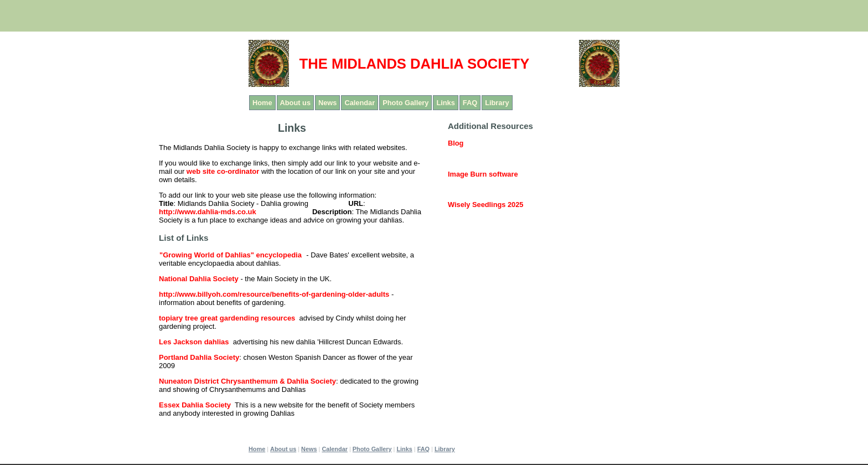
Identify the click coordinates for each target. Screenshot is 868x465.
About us (295, 103)
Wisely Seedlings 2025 (485, 205)
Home (262, 103)
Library (497, 103)
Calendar (360, 103)
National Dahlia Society (199, 279)
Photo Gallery (405, 103)
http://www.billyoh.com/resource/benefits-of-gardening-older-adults (274, 294)
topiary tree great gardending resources (227, 318)
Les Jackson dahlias (194, 342)
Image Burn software (483, 174)
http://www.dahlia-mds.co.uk (208, 212)
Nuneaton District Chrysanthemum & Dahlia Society (247, 381)
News (327, 103)
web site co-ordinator (223, 171)
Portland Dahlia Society (199, 357)
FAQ (470, 103)
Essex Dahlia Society (195, 405)
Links (445, 103)
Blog (456, 143)
